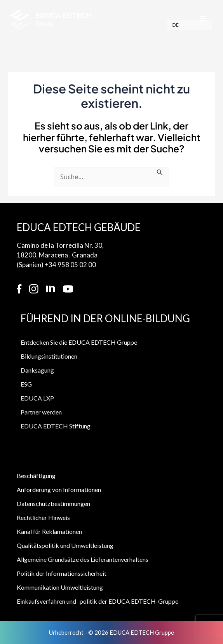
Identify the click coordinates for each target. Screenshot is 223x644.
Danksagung (37, 370)
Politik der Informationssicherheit (62, 573)
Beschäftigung (36, 476)
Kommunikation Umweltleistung (60, 587)
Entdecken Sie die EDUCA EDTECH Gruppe (79, 342)
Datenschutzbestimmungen (53, 503)
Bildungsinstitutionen (49, 356)
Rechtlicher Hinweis (43, 517)
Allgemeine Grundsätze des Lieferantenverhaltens (83, 559)
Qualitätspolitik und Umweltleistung (65, 545)
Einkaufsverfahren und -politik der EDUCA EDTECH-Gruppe (98, 601)
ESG (26, 384)
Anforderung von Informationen (59, 489)
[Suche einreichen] (160, 178)
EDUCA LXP (37, 398)
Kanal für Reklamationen (49, 531)
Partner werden (41, 412)
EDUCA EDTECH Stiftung (56, 426)
